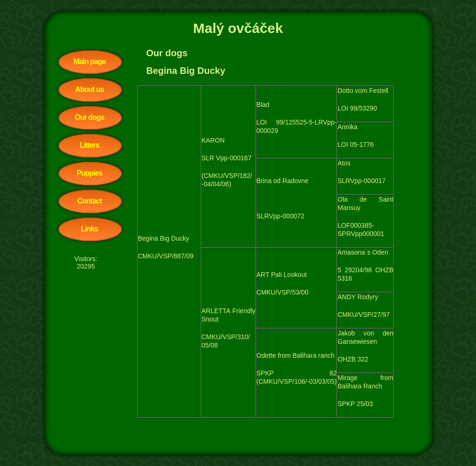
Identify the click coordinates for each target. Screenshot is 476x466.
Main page (89, 62)
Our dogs (89, 117)
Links (89, 229)
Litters (90, 145)
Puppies (89, 173)
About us (89, 89)
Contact (89, 201)
